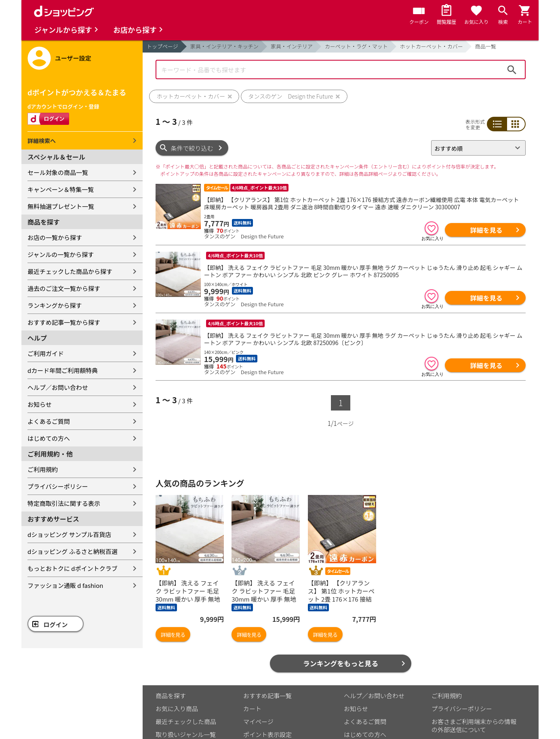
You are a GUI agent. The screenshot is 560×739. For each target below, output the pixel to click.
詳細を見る (486, 230)
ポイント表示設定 (267, 734)
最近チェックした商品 (186, 721)
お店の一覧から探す (55, 237)
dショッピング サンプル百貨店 (69, 534)
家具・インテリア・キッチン (224, 46)
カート (252, 708)
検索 (512, 69)
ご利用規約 (43, 469)
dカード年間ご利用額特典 (63, 370)
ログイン (56, 624)
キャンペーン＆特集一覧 (61, 189)
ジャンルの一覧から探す (61, 254)
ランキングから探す (55, 305)
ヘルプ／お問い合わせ (58, 387)
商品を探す (171, 696)
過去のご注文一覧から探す (64, 288)
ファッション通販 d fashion (65, 585)
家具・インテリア (292, 46)
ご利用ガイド (46, 353)
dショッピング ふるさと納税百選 (73, 551)
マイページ (258, 721)
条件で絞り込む (192, 148)
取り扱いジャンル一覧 (186, 734)
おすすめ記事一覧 (267, 696)
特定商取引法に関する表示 (64, 503)
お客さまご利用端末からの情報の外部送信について (474, 725)
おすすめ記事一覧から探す (64, 322)
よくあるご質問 (49, 421)
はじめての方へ (49, 438)
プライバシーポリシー (58, 486)
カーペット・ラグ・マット (356, 46)
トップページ (162, 46)
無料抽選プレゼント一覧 (61, 206)
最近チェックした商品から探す (70, 271)
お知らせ (40, 404)
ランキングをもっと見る (341, 663)
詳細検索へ (42, 141)
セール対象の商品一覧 (58, 172)
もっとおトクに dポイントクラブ (73, 568)
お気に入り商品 (177, 708)
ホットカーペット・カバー (432, 46)
